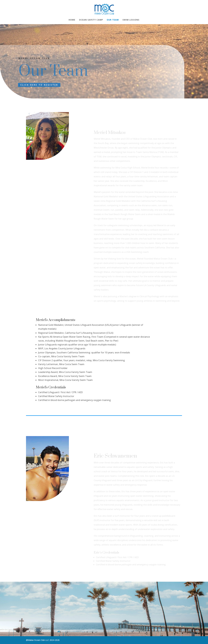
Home (72, 20)
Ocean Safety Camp (91, 20)
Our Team (113, 20)
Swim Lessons (131, 20)
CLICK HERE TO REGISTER (32, 85)
